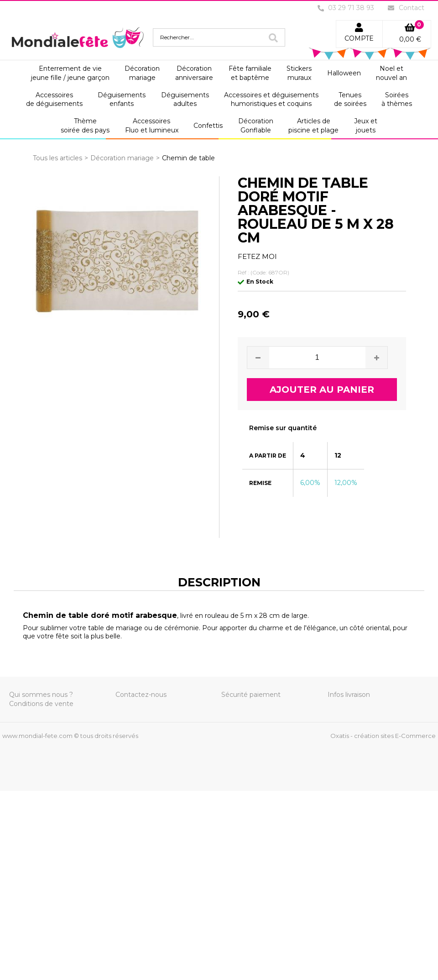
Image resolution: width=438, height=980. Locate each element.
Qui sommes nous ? (41, 695)
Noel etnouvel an (391, 73)
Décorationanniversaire (194, 73)
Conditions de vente (41, 704)
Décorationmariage (142, 73)
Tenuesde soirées (350, 100)
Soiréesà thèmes (397, 100)
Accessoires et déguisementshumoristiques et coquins (271, 100)
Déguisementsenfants (122, 100)
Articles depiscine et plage (313, 126)
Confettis (208, 126)
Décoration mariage (122, 158)
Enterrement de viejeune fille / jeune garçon (70, 73)
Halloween (344, 73)
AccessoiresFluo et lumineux (152, 126)
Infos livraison (349, 695)
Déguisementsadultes (185, 100)
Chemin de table (188, 158)
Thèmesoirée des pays (85, 126)
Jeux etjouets (366, 126)
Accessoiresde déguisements (54, 100)
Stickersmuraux (299, 73)
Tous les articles (57, 158)
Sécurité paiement (251, 695)
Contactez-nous (141, 695)
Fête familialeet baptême (250, 73)
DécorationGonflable (256, 126)
